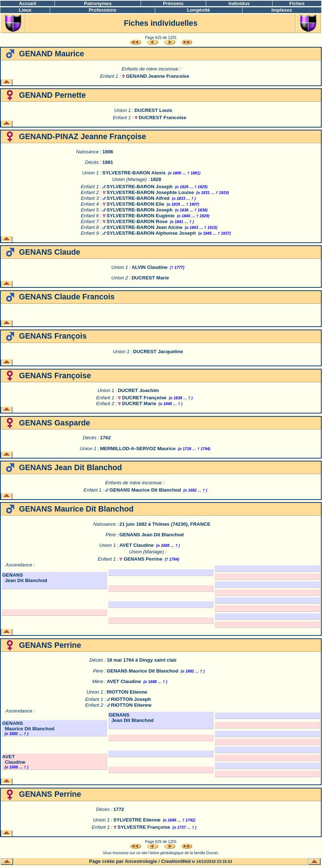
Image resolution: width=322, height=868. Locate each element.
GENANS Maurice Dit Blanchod (145, 490)
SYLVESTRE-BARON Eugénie (140, 216)
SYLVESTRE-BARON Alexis (134, 173)
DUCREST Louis (153, 110)
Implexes (282, 10)
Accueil (27, 3)
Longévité (199, 10)
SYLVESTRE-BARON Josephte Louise (150, 192)
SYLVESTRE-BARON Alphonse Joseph (151, 233)
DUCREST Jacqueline (158, 352)
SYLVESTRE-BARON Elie (135, 204)
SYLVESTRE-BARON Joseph (140, 187)
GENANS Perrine (143, 559)
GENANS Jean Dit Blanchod (151, 535)
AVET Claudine (136, 545)
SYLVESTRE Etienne (137, 820)
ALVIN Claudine (150, 267)
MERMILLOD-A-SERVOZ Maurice (138, 449)
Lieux (25, 10)
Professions (102, 10)
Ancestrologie (141, 861)
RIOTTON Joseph (131, 699)
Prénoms (173, 3)
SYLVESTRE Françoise (144, 827)
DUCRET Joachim (138, 390)
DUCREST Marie (150, 278)
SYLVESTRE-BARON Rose (137, 221)
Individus (239, 3)
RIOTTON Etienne (127, 692)
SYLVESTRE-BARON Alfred (138, 198)
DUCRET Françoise (144, 398)
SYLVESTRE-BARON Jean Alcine (144, 227)
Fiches (297, 3)
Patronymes (98, 3)
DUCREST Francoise (163, 118)
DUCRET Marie (139, 403)
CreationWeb (176, 861)
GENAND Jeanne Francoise (157, 76)
